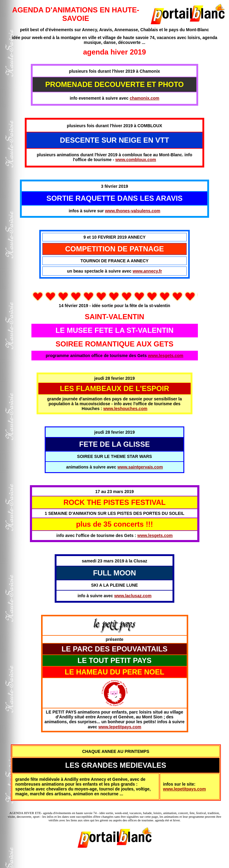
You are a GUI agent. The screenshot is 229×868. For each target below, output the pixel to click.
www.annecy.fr (147, 271)
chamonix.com (144, 98)
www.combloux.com (136, 160)
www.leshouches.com (125, 409)
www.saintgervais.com (140, 467)
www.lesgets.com (166, 356)
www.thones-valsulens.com (132, 211)
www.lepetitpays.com (120, 727)
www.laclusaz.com (133, 596)
